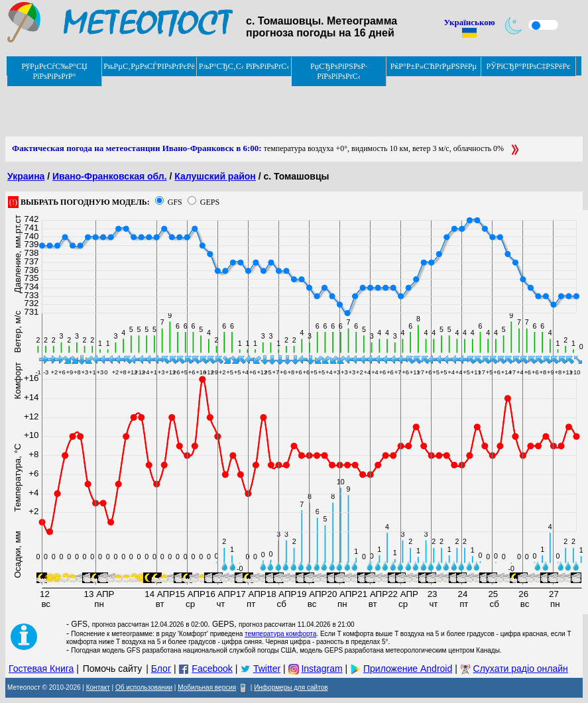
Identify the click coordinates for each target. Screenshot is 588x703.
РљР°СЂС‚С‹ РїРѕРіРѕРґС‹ (244, 66)
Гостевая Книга (41, 669)
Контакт (98, 687)
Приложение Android (408, 669)
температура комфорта (280, 634)
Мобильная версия (207, 687)
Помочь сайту (113, 669)
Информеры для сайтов (291, 687)
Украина (26, 176)
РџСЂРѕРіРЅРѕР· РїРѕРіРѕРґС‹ (339, 71)
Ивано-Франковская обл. (110, 176)
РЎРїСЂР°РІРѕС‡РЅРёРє (529, 66)
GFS (175, 202)
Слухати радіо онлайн (521, 669)
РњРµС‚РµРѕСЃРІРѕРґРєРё (149, 66)
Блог (161, 669)
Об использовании (144, 687)
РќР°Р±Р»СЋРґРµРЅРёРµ (434, 66)
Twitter (267, 669)
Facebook (212, 669)
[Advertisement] (247, 107)
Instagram (322, 669)
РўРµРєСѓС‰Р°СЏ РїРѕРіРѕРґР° (54, 71)
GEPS (210, 202)
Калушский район (215, 176)
